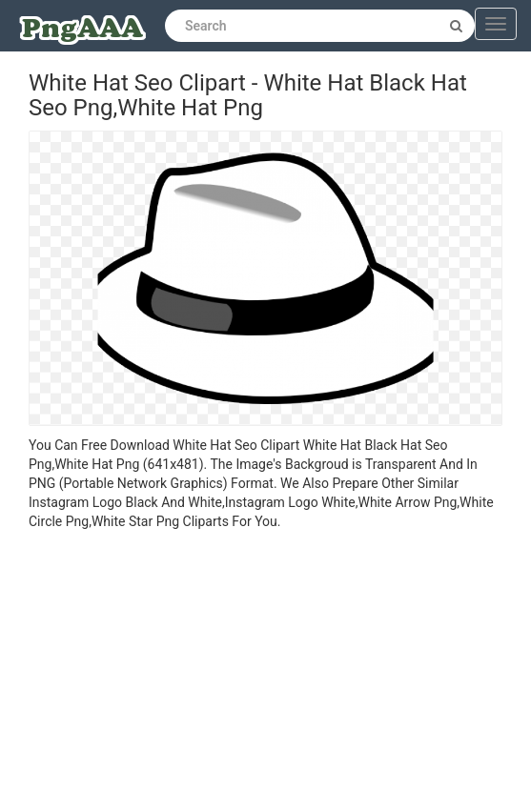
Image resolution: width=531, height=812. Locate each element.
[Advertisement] (265, 674)
